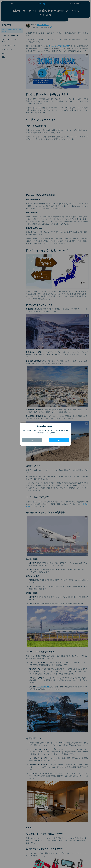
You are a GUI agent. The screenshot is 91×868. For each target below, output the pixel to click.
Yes (59, 440)
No (32, 440)
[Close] (68, 426)
